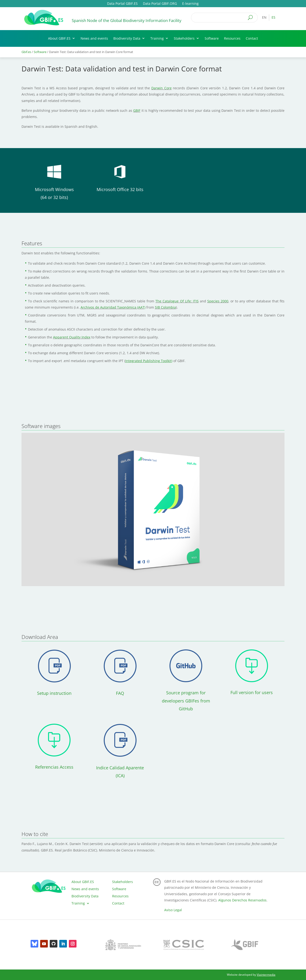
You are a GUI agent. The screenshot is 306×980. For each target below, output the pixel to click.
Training (157, 38)
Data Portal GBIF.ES (122, 4)
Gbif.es (26, 52)
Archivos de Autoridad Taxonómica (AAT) (113, 307)
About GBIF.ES (59, 38)
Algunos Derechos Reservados (242, 900)
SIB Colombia (165, 307)
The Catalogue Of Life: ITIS (177, 301)
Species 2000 (218, 301)
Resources (232, 38)
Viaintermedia (266, 975)
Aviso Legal (173, 910)
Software (212, 38)
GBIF (137, 110)
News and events (94, 38)
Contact (252, 38)
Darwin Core (161, 88)
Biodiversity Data (127, 38)
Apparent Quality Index (72, 337)
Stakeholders (184, 38)
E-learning (190, 4)
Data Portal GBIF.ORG (160, 4)
